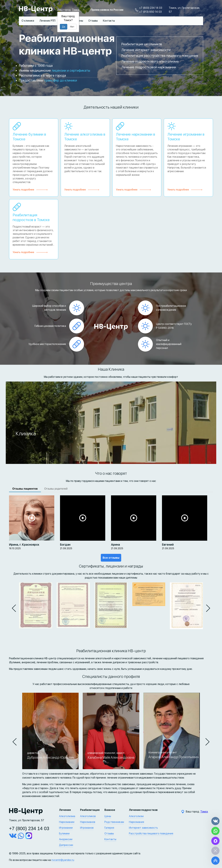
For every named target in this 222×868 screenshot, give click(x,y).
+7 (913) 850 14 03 (150, 12)
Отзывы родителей (56, 489)
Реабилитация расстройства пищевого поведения (160, 56)
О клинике (28, 21)
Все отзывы (111, 558)
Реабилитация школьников (142, 44)
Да (64, 27)
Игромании (66, 828)
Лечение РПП (47, 21)
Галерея (109, 828)
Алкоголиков (88, 816)
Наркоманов (88, 822)
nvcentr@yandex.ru (63, 860)
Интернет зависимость (143, 828)
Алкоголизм (136, 816)
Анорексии (66, 839)
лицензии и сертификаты (71, 71)
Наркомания (136, 822)
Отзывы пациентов (25, 489)
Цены (80, 21)
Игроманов (87, 828)
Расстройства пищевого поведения (151, 833)
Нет (72, 27)
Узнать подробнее (23, 190)
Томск (76, 10)
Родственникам (114, 822)
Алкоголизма (67, 816)
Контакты (109, 21)
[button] (14, 608)
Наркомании (67, 822)
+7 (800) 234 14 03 (151, 8)
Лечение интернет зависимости (146, 50)
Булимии (64, 833)
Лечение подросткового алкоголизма (150, 61)
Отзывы (93, 21)
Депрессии (66, 845)
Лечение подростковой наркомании (149, 67)
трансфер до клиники (61, 80)
